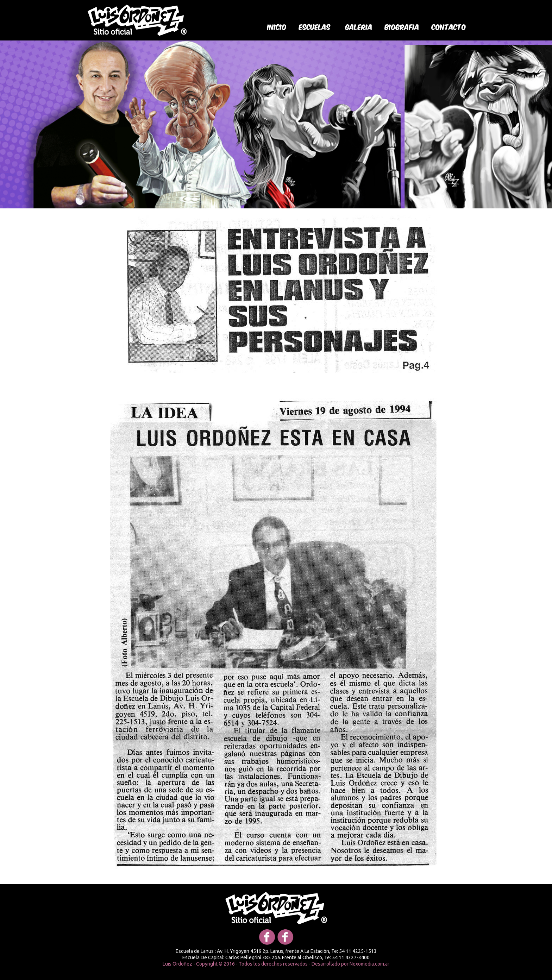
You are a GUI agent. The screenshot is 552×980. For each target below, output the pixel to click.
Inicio (277, 26)
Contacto (449, 26)
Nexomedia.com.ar (369, 964)
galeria (359, 26)
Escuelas (315, 26)
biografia (402, 26)
